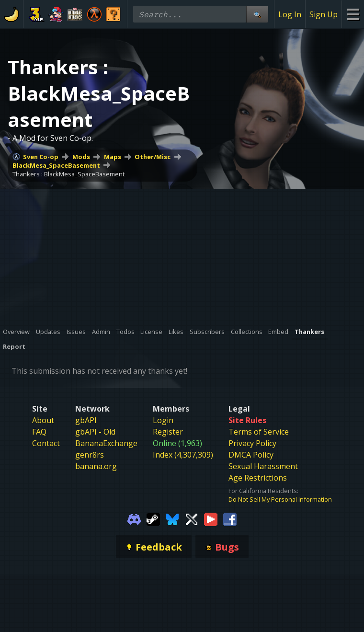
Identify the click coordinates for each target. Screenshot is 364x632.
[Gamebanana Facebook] (230, 518)
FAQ (39, 432)
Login (163, 420)
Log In (290, 14)
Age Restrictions (258, 478)
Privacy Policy (252, 443)
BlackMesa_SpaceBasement (56, 165)
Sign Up (324, 14)
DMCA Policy (251, 455)
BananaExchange (106, 443)
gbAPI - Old (95, 432)
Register (168, 432)
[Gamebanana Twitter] (192, 518)
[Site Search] (257, 14)
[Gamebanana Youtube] (211, 518)
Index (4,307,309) (183, 455)
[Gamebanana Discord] (134, 518)
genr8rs (90, 455)
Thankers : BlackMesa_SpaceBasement (68, 174)
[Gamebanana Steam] (153, 518)
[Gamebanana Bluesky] (172, 518)
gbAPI (86, 420)
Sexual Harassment (263, 466)
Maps (113, 157)
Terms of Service (259, 432)
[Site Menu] (353, 14)
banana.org (96, 466)
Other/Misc (153, 157)
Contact (46, 443)
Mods (81, 157)
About (43, 420)
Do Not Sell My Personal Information (280, 499)
